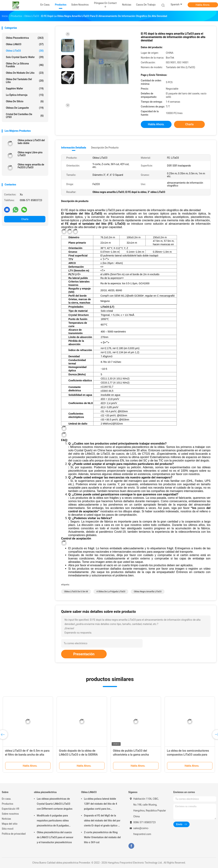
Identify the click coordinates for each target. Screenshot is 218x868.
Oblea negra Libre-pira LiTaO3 (30, 154)
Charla (25, 219)
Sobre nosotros (10, 814)
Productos (8, 804)
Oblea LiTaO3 (25, 51)
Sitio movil (8, 829)
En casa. (7, 799)
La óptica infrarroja (25, 95)
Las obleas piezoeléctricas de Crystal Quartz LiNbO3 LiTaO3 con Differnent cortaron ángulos (55, 804)
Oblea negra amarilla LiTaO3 (148, 592)
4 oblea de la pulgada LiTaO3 (111, 592)
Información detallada (74, 148)
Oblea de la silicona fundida (25, 65)
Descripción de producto (105, 148)
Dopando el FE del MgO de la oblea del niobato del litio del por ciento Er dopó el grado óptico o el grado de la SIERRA (102, 821)
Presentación (84, 654)
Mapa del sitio (10, 824)
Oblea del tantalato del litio (25, 81)
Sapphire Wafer (25, 89)
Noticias (6, 819)
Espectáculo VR (10, 809)
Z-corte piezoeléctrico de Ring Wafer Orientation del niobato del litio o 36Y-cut (102, 837)
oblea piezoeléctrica (25, 38)
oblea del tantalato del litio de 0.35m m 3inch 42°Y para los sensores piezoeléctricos (24, 755)
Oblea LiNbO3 (25, 44)
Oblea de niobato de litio (25, 73)
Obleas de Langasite (25, 108)
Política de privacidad (14, 834)
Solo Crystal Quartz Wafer (25, 57)
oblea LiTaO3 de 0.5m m (76, 592)
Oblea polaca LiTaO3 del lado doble (31, 142)
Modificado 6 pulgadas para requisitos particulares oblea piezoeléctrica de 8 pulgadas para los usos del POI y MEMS (54, 821)
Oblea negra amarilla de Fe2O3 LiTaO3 (31, 166)
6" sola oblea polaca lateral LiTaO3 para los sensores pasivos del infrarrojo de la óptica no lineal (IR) (135, 755)
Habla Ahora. (203, 5)
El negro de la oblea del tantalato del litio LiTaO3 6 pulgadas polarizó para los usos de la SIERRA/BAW (189, 755)
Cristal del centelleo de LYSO (25, 116)
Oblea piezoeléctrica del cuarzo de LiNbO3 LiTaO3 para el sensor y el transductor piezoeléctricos (55, 837)
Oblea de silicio (25, 101)
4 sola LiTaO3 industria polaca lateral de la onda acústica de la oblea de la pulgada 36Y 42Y (79, 755)
